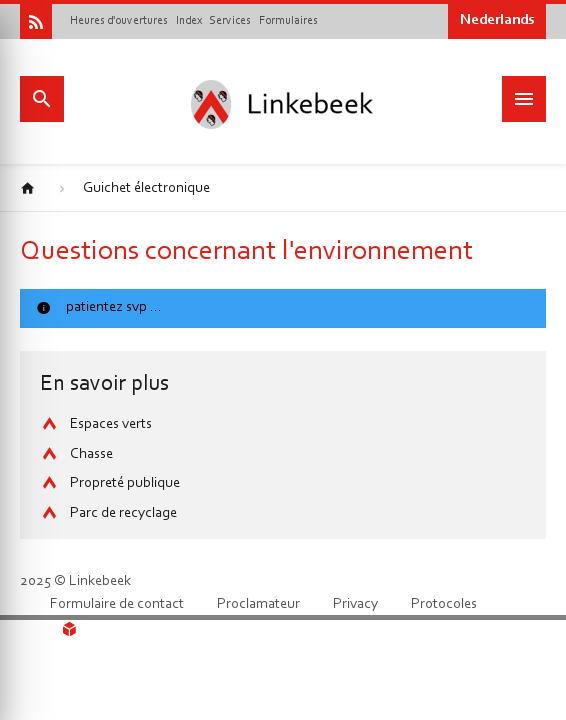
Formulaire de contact (117, 604)
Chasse (91, 454)
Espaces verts (111, 424)
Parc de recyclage (123, 513)
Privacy (355, 604)
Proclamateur (258, 604)
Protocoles (444, 604)
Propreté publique (125, 483)
